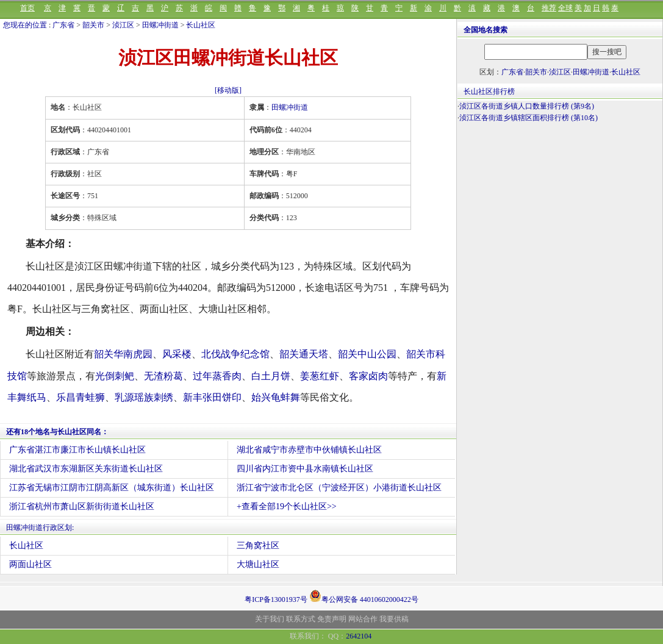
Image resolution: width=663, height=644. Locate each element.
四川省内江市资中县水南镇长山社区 (305, 469)
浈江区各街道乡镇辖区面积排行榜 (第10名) (529, 118)
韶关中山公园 (367, 354)
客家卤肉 (368, 376)
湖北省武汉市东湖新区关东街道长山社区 (86, 469)
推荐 (549, 8)
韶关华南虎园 (123, 354)
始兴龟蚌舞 (276, 397)
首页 (27, 8)
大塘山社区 (258, 564)
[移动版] (228, 90)
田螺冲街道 (160, 25)
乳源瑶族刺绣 (144, 397)
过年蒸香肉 (217, 376)
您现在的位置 (25, 25)
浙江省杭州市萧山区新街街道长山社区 (82, 506)
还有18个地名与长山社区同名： (57, 432)
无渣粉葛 (163, 376)
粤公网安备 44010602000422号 (364, 596)
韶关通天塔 (304, 354)
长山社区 (201, 25)
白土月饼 (271, 376)
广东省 (63, 25)
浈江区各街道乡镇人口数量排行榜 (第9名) (527, 106)
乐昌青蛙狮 (81, 397)
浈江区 (123, 25)
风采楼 (177, 354)
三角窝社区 (258, 546)
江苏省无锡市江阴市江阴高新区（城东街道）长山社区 (112, 488)
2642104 (359, 636)
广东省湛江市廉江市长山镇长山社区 (77, 450)
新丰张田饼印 (212, 397)
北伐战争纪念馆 (235, 354)
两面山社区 (30, 564)
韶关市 (93, 25)
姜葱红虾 (320, 376)
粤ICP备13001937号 (276, 599)
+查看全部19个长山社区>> (287, 506)
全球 (565, 8)
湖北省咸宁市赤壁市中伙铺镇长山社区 (309, 450)
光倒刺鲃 (115, 376)
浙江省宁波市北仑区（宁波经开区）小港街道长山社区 (339, 488)
